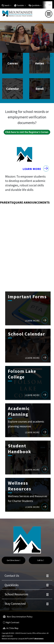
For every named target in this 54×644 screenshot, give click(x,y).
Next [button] (49, 48)
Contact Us (12, 577)
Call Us (41, 562)
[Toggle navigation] (49, 14)
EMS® (32, 640)
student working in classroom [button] (51, 56)
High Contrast (12, 624)
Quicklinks (12, 587)
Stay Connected (15, 605)
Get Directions (14, 562)
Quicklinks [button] (36, 5)
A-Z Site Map (11, 630)
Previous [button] (42, 48)
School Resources (16, 596)
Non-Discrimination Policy (18, 618)
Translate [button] (20, 5)
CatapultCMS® (23, 640)
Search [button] (7, 5)
